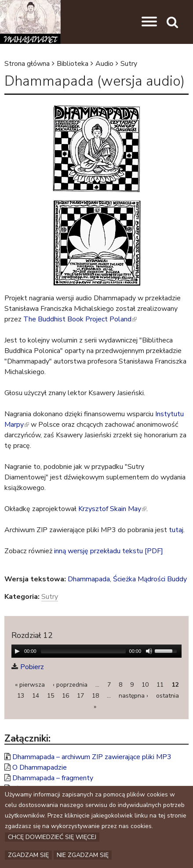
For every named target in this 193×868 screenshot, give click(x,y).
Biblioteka (73, 64)
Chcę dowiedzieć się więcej (52, 837)
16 (66, 696)
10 (145, 685)
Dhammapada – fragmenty (53, 778)
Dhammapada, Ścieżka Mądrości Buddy (127, 579)
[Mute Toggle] (149, 651)
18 (95, 696)
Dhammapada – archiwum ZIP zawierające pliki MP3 (92, 757)
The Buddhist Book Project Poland (80, 319)
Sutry (129, 64)
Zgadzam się (28, 855)
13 (21, 696)
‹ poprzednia (70, 685)
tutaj (176, 530)
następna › (133, 696)
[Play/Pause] (17, 651)
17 (80, 696)
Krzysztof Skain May (112, 509)
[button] (149, 22)
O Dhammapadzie (40, 767)
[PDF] (154, 551)
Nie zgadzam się (83, 855)
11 (160, 685)
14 (36, 696)
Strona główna (27, 64)
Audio (104, 64)
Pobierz (32, 667)
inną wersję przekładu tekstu (98, 551)
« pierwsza (30, 685)
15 (51, 696)
